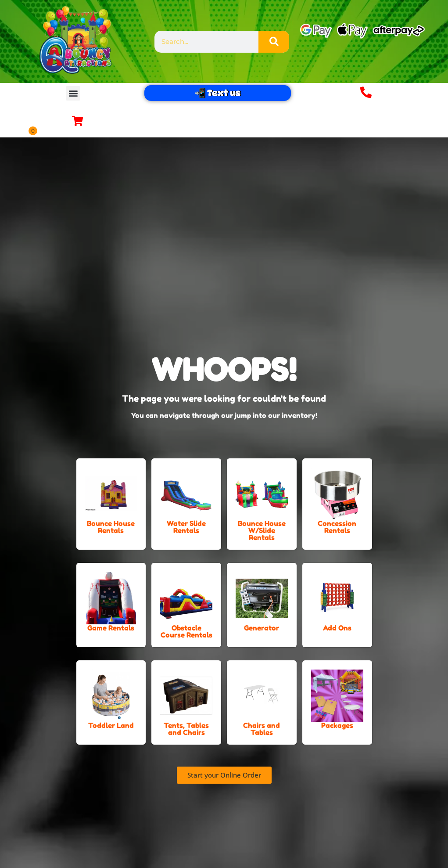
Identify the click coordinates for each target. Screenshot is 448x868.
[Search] (274, 42)
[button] (73, 93)
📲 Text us (217, 93)
